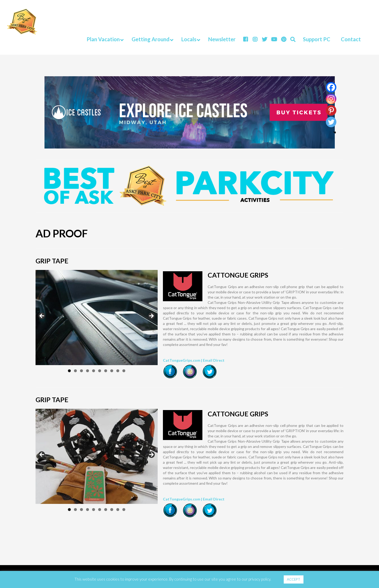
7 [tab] (106, 371)
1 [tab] (69, 371)
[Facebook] (331, 87)
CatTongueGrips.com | (183, 360)
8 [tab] (112, 371)
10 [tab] (124, 371)
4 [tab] (88, 371)
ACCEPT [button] (294, 579)
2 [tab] (75, 371)
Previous (42, 316)
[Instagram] (331, 99)
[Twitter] (331, 122)
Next (151, 316)
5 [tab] (94, 371)
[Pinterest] (331, 110)
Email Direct (214, 360)
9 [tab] (118, 371)
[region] (97, 318)
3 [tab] (81, 371)
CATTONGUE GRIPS (238, 275)
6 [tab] (100, 371)
